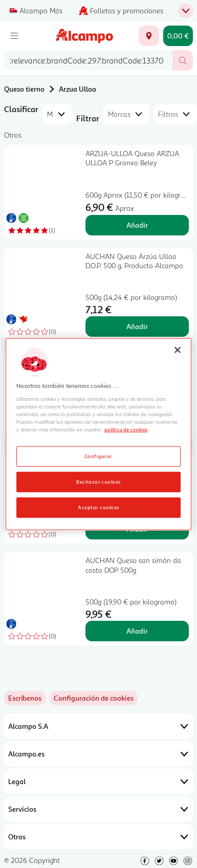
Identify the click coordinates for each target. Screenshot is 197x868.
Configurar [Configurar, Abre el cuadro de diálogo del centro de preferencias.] (98, 455)
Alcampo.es (98, 754)
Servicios (98, 809)
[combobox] (88, 60)
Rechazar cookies (98, 481)
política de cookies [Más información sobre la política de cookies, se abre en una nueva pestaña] (126, 429)
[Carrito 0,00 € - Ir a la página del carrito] (178, 36)
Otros (98, 837)
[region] (99, 434)
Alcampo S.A (98, 726)
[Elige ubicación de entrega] (149, 36)
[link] (94, 698)
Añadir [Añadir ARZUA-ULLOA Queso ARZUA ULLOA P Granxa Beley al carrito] (137, 225)
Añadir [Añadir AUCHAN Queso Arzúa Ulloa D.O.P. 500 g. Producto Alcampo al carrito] (137, 326)
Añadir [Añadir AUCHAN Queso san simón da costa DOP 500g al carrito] (137, 631)
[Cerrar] (178, 350)
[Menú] (14, 36)
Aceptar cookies (98, 507)
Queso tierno (24, 89)
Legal (98, 782)
